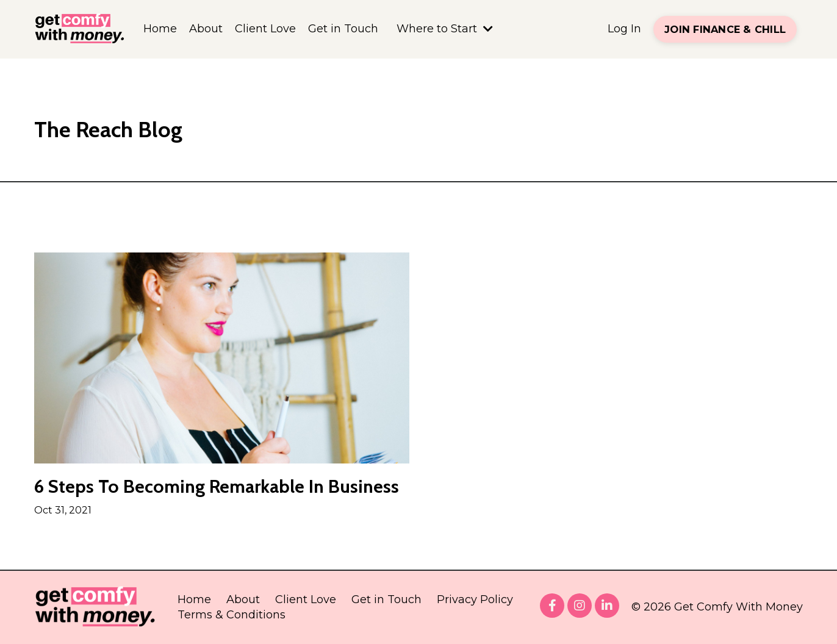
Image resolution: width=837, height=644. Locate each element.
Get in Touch (343, 29)
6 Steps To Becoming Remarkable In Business (217, 487)
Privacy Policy (475, 599)
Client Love (265, 29)
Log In (624, 29)
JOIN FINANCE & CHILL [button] (725, 29)
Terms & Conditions (232, 615)
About (206, 29)
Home (160, 29)
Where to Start (445, 29)
